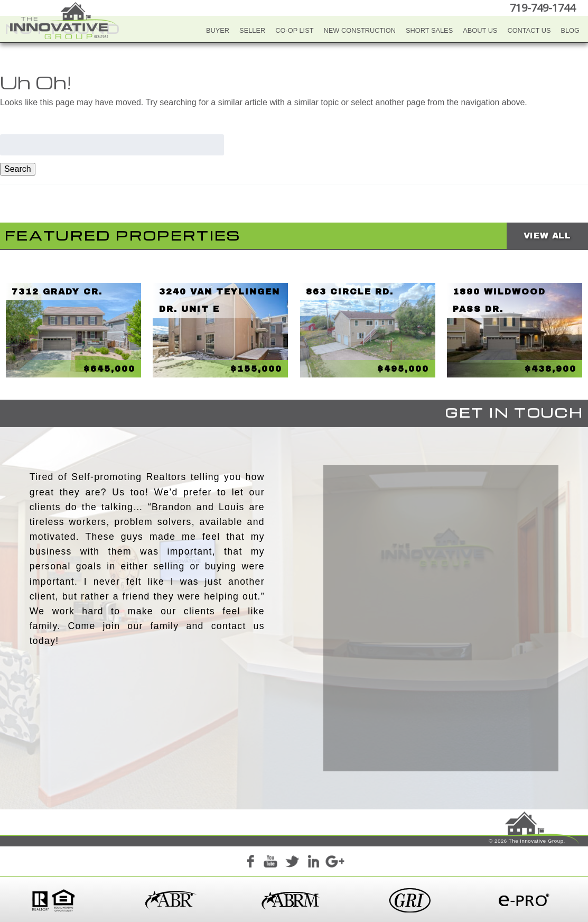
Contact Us (529, 30)
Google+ (334, 863)
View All (547, 236)
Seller (252, 30)
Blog (570, 30)
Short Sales (429, 30)
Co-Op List (294, 30)
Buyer (218, 30)
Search (18, 169)
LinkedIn (313, 863)
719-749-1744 (543, 8)
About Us (480, 30)
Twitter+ (292, 863)
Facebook (250, 863)
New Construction (360, 30)
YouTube (271, 863)
